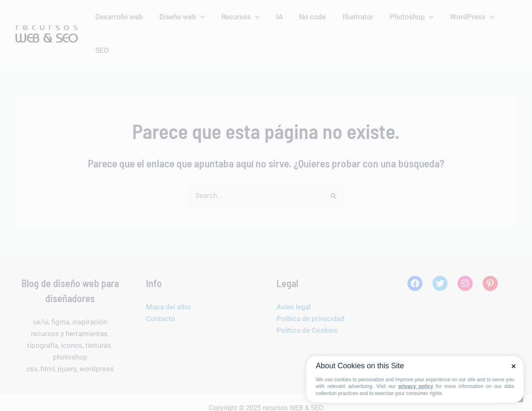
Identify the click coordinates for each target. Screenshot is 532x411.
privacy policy (416, 386)
